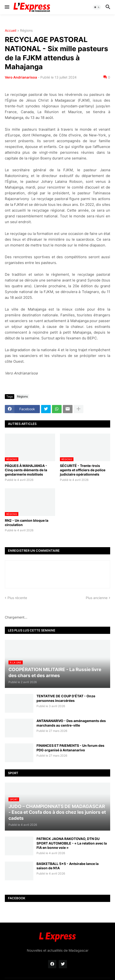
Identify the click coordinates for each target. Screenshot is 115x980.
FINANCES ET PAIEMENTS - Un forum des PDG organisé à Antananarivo (70, 748)
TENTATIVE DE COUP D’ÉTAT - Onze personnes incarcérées (66, 698)
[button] (7, 7)
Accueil (11, 31)
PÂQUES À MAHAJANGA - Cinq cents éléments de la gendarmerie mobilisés (26, 470)
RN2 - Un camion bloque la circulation (27, 523)
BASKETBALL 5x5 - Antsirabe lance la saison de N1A (68, 866)
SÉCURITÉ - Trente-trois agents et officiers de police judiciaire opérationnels (83, 470)
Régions (26, 31)
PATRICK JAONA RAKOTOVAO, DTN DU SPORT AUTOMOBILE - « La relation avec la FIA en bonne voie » (72, 843)
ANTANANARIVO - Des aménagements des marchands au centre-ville (71, 723)
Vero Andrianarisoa (21, 77)
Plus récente (17, 598)
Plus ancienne (97, 598)
